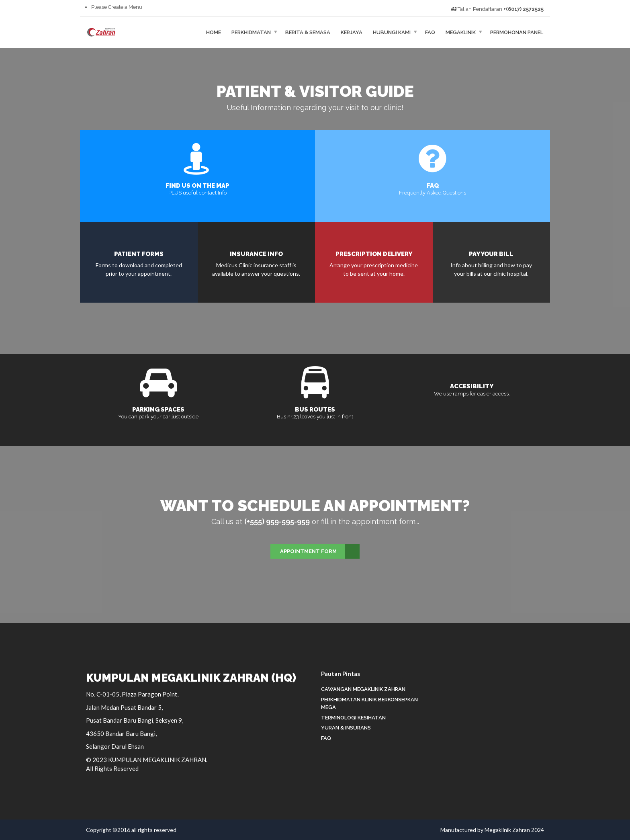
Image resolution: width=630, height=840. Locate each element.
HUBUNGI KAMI (392, 32)
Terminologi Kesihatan (353, 718)
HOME (214, 32)
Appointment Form (320, 551)
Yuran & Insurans (346, 728)
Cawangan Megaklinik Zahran (363, 689)
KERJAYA (352, 32)
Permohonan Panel (517, 32)
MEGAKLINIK (461, 32)
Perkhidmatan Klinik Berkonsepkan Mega (369, 704)
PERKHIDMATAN (251, 32)
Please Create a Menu (117, 7)
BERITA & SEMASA (308, 32)
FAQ (430, 32)
